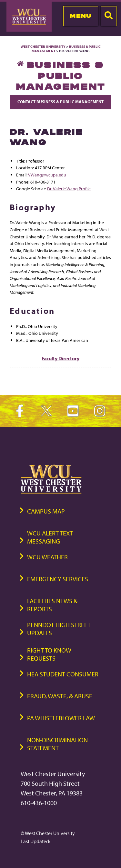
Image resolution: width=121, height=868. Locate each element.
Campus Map (46, 511)
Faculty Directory (60, 358)
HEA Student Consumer (63, 674)
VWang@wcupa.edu (47, 175)
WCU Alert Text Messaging (50, 537)
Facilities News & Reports (52, 605)
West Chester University (43, 46)
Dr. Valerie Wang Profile (69, 189)
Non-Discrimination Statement (57, 744)
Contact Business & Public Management (60, 102)
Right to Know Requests (49, 654)
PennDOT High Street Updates (59, 629)
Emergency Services (58, 579)
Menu (81, 16)
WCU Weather (47, 557)
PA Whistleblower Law (61, 718)
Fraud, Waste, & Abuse (60, 696)
